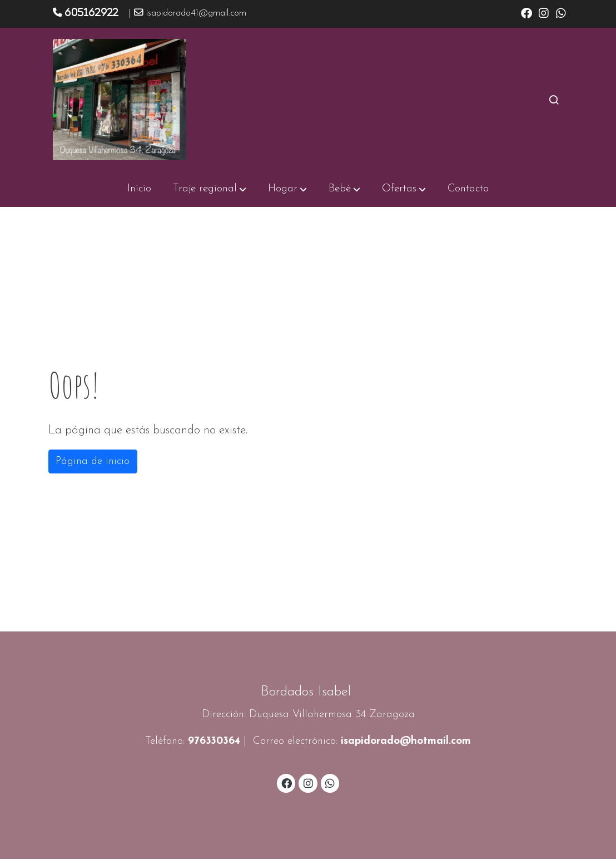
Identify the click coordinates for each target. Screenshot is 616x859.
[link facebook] (526, 12)
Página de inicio (93, 461)
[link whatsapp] (561, 12)
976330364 (214, 741)
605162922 (91, 12)
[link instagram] (544, 12)
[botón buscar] (554, 100)
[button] (210, 189)
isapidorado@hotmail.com (406, 741)
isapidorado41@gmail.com (196, 13)
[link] (120, 100)
